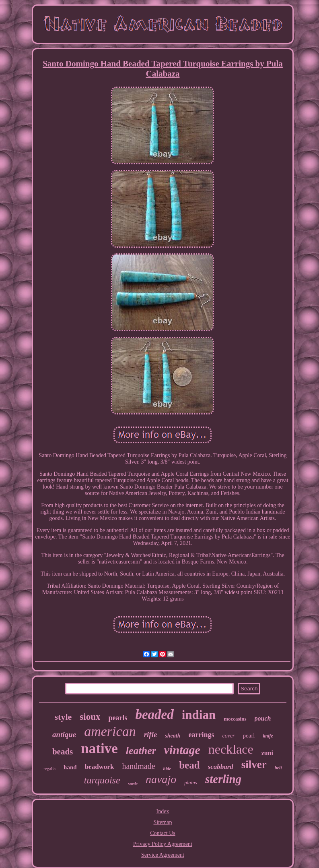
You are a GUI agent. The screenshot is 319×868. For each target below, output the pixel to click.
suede (133, 784)
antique (64, 734)
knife (268, 736)
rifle (151, 734)
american (110, 731)
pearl (249, 735)
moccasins (235, 719)
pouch (263, 718)
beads (63, 752)
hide (167, 769)
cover (228, 736)
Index (163, 811)
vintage (182, 750)
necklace (231, 749)
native (99, 749)
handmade (138, 766)
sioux (90, 717)
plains (191, 782)
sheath (173, 736)
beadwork (100, 767)
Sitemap (163, 822)
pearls (118, 718)
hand (70, 767)
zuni (267, 753)
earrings (201, 735)
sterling (223, 779)
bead (189, 765)
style (63, 717)
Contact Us (163, 833)
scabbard (221, 767)
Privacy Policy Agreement (163, 844)
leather (141, 751)
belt (278, 768)
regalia (49, 769)
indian (199, 715)
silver (254, 764)
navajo (161, 779)
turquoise (102, 780)
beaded (154, 715)
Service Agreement (163, 855)
